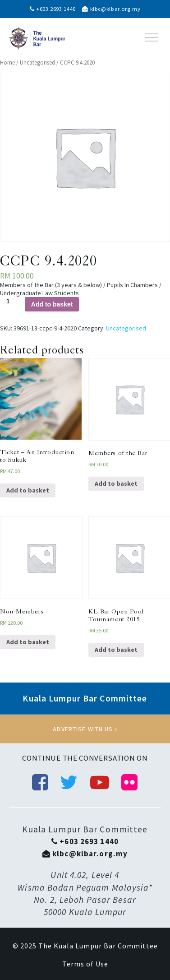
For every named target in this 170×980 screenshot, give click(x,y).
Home (7, 63)
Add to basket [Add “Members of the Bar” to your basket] (116, 483)
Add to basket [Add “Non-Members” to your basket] (28, 642)
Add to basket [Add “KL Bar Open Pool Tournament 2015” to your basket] (116, 650)
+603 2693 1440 (53, 9)
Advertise (85, 729)
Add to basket (52, 304)
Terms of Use (85, 964)
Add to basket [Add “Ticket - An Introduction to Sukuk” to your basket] (28, 490)
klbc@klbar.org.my (111, 9)
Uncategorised (37, 63)
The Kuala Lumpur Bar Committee (98, 946)
